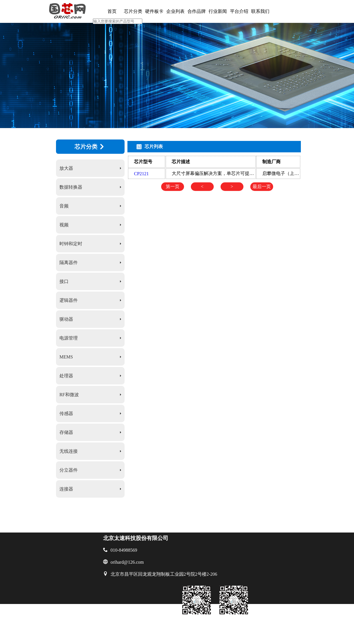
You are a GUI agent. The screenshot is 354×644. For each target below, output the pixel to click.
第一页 (173, 187)
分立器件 (69, 470)
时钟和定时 (71, 244)
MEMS (66, 357)
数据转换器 (71, 187)
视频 (64, 225)
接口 (64, 281)
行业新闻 (218, 11)
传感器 (66, 413)
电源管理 (69, 338)
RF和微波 (69, 395)
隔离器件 (69, 263)
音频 (64, 206)
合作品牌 (197, 11)
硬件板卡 (154, 11)
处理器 (66, 376)
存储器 (66, 432)
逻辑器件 (69, 300)
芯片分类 (133, 11)
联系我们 (260, 11)
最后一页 (262, 187)
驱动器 (66, 319)
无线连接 (69, 451)
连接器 (66, 489)
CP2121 (141, 174)
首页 (112, 11)
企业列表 (175, 11)
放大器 (66, 168)
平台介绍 (239, 11)
